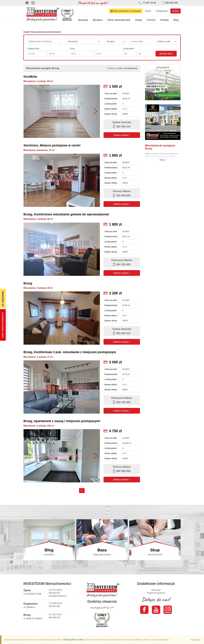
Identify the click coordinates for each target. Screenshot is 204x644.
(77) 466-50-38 (55, 603)
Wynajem (98, 20)
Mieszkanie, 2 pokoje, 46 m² (38, 219)
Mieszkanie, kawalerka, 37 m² (39, 150)
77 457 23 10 (147, 3)
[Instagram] (33, 3)
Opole (148, 11)
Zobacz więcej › (122, 135)
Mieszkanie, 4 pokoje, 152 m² (39, 426)
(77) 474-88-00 (55, 590)
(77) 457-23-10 (55, 614)
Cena (72, 49)
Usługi (139, 20)
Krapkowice (162, 11)
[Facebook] (27, 3)
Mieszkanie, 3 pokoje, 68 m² (38, 288)
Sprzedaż (83, 20)
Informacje (156, 590)
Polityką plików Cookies (74, 640)
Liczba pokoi (128, 49)
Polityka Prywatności (156, 593)
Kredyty (164, 20)
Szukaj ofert (166, 54)
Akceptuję (195, 640)
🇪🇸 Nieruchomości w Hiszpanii (126, 11)
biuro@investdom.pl (58, 596)
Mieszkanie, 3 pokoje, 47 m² (38, 357)
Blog (176, 20)
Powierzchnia (33, 49)
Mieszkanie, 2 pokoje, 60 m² (38, 81)
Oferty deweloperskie (119, 20)
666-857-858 (54, 606)
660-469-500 (54, 617)
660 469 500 (170, 3)
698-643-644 (54, 593)
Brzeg (176, 11)
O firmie (151, 20)
